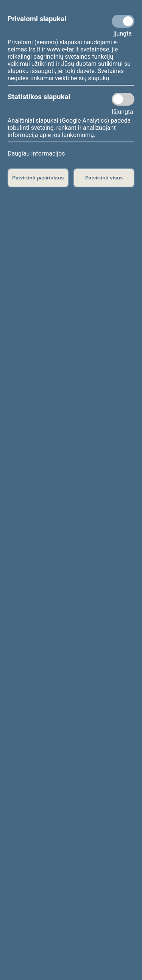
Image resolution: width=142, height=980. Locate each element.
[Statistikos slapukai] (123, 99)
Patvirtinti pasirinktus (38, 178)
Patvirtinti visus (104, 178)
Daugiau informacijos (36, 153)
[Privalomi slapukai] (123, 21)
